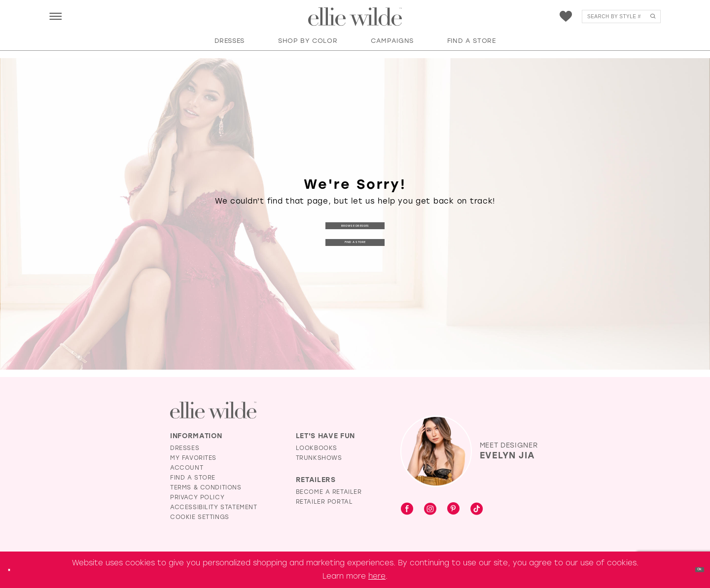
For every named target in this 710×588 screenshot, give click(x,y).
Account (187, 468)
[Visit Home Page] (355, 17)
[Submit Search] (653, 17)
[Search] (621, 17)
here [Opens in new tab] (377, 576)
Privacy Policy (197, 497)
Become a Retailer (329, 492)
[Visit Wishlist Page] (566, 17)
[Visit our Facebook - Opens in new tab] (407, 509)
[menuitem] (55, 16)
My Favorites (193, 458)
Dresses (185, 448)
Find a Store (355, 243)
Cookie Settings (200, 517)
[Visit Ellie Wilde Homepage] (213, 410)
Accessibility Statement (214, 507)
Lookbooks (317, 448)
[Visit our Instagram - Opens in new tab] (430, 509)
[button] (55, 16)
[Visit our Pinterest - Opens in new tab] (453, 509)
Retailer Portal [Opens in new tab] (324, 502)
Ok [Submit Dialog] (694, 569)
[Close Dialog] (14, 570)
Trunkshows (319, 458)
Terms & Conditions (206, 487)
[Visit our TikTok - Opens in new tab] (477, 509)
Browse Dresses (355, 224)
